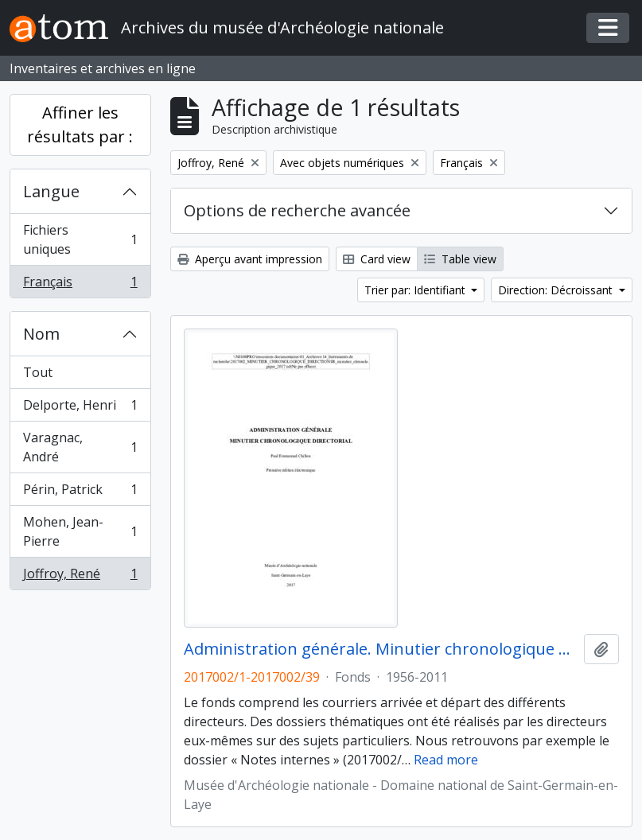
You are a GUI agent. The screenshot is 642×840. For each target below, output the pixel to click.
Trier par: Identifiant (416, 290)
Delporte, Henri (80, 408)
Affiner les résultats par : (80, 124)
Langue (51, 191)
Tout (38, 372)
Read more (446, 760)
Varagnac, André (80, 447)
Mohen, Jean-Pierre (80, 531)
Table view (460, 259)
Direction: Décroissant (557, 290)
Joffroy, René (80, 577)
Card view (377, 259)
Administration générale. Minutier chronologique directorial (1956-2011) (381, 649)
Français (80, 285)
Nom (41, 334)
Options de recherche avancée (297, 210)
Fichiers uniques (80, 239)
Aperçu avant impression (250, 259)
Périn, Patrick (80, 493)
